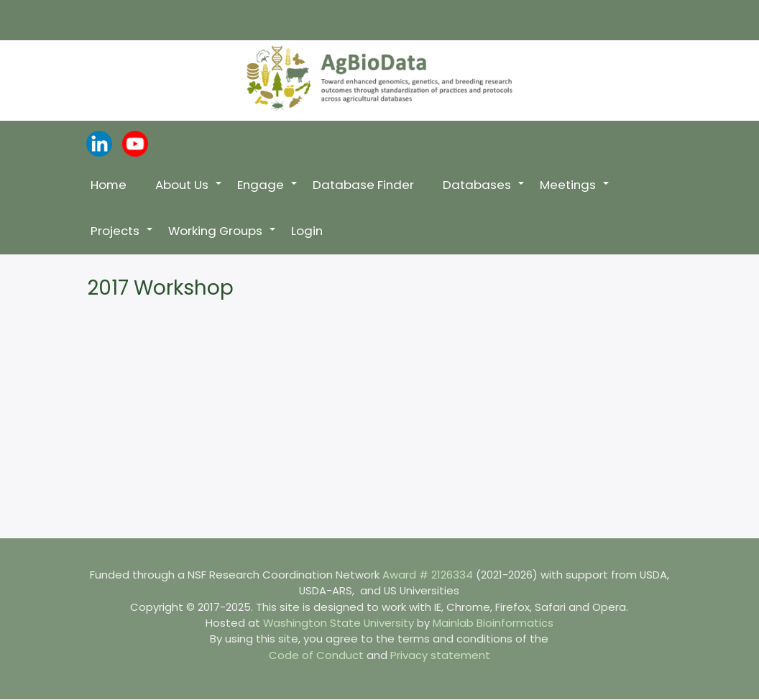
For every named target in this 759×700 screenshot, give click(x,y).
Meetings (575, 192)
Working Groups (222, 238)
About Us (189, 192)
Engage (268, 192)
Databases (484, 192)
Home (109, 185)
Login (307, 231)
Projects (122, 238)
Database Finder (363, 185)
